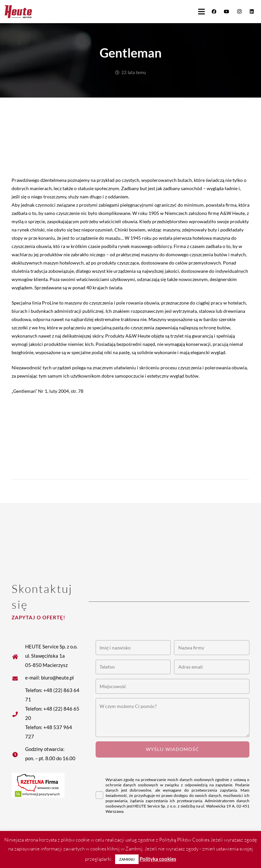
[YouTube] (227, 12)
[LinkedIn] (252, 12)
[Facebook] (214, 12)
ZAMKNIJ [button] (127, 859)
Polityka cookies (158, 859)
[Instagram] (239, 12)
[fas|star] (18, 678)
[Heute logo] (18, 12)
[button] (201, 12)
